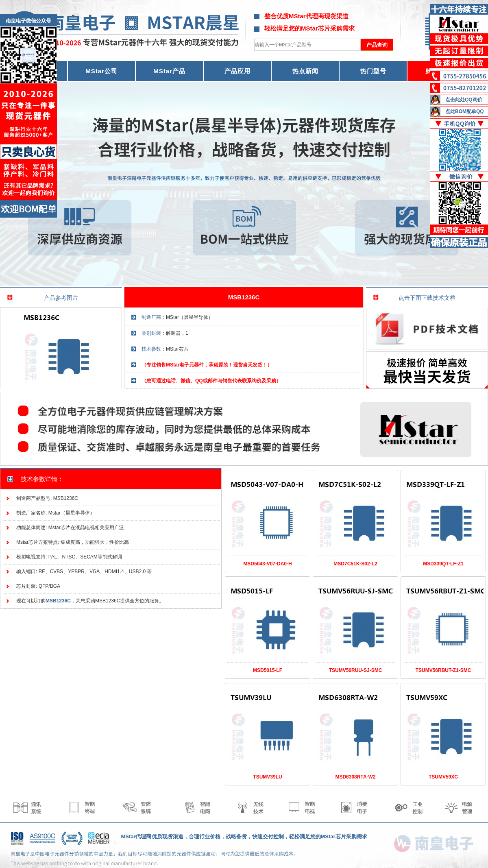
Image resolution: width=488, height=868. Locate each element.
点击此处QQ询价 (464, 100)
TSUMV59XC (443, 777)
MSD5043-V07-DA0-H (267, 564)
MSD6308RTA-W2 (355, 777)
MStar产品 (169, 71)
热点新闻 (305, 71)
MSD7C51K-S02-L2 (355, 564)
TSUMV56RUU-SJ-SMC (356, 670)
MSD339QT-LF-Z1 (443, 564)
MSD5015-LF (268, 670)
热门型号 (373, 71)
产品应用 (237, 71)
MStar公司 (101, 71)
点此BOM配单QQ (465, 111)
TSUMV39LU (267, 777)
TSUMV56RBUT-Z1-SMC (443, 670)
